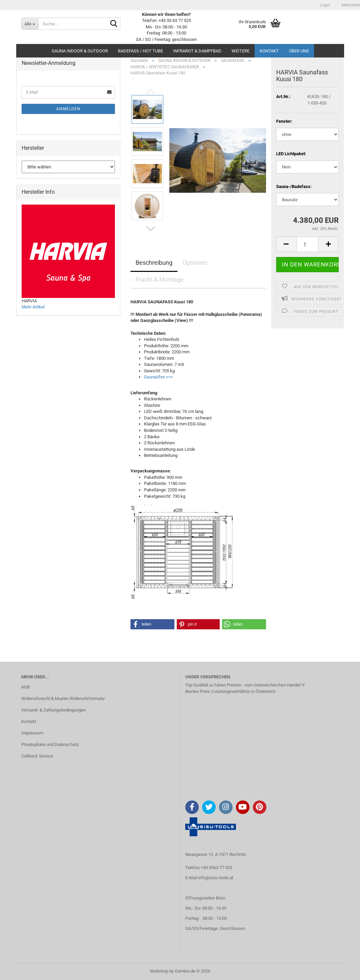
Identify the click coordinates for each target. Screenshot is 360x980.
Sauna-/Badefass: (294, 186)
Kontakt (269, 51)
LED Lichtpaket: (291, 154)
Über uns (299, 51)
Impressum (32, 733)
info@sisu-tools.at (216, 878)
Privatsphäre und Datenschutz (50, 744)
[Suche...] (30, 24)
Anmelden (68, 109)
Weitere (241, 51)
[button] (151, 229)
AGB (26, 687)
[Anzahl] (308, 244)
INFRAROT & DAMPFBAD (197, 51)
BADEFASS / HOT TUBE (140, 51)
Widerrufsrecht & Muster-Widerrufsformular (63, 698)
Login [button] (325, 5)
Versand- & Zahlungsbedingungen (54, 710)
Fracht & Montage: (160, 279)
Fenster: (284, 121)
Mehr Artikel (33, 307)
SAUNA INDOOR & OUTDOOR (80, 51)
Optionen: (195, 263)
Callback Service (37, 756)
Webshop (159, 971)
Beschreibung (154, 263)
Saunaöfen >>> (159, 377)
